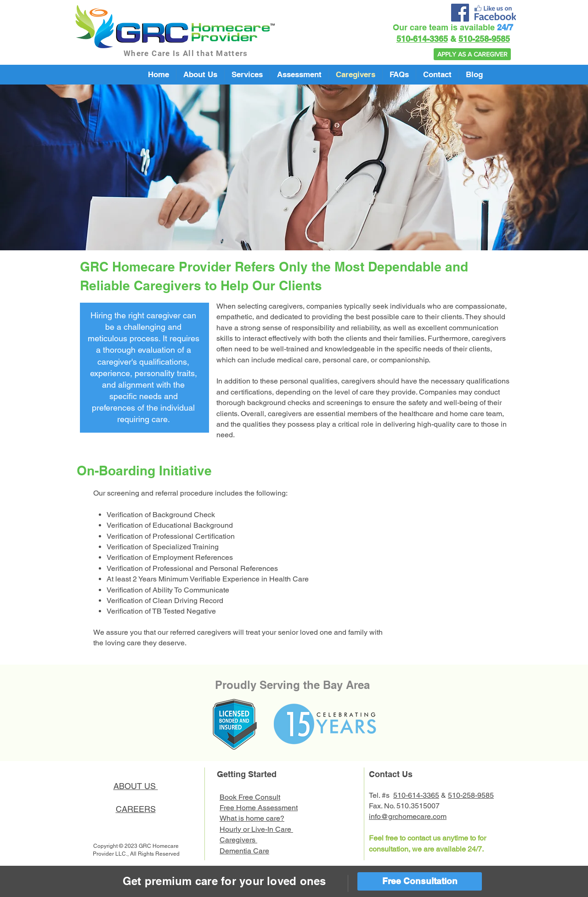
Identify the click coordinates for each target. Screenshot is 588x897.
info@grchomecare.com (408, 816)
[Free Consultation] (420, 881)
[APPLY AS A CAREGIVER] (472, 54)
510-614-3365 (422, 39)
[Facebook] (460, 13)
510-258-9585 (484, 39)
